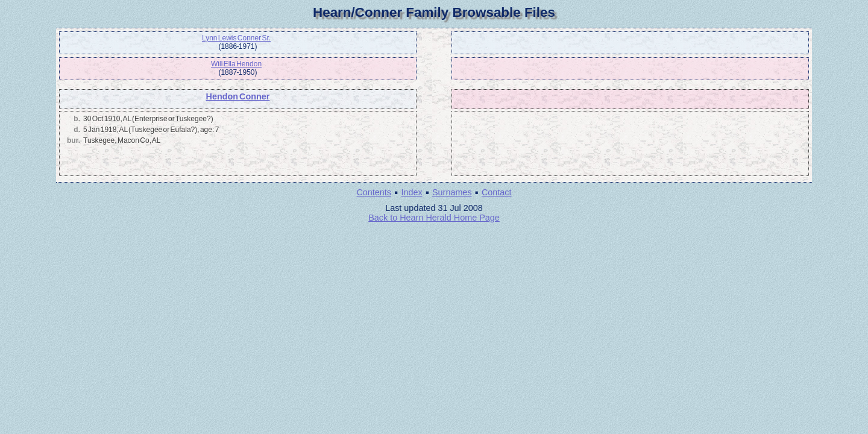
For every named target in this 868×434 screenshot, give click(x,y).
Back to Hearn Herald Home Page (434, 218)
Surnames (452, 192)
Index (411, 192)
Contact (497, 192)
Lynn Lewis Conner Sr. (236, 38)
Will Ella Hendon (236, 64)
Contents (374, 192)
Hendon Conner (237, 96)
